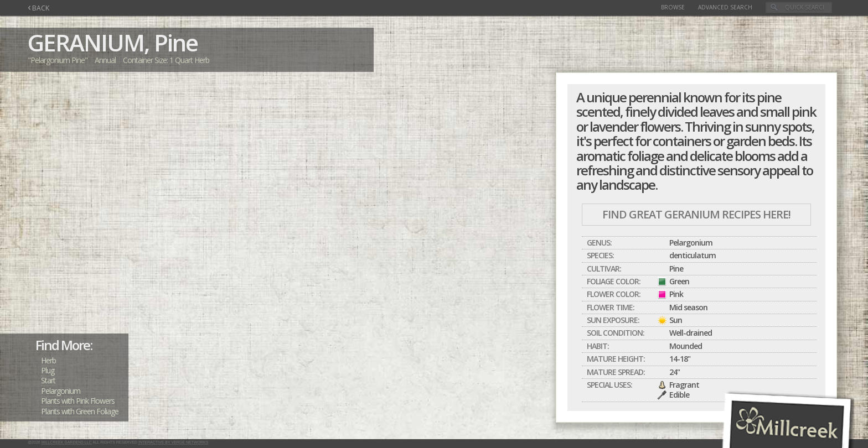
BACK (38, 8)
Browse (673, 7)
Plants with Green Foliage (80, 411)
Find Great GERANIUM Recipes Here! (696, 214)
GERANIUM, (88, 42)
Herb (48, 360)
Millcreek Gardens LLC (67, 442)
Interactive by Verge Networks (173, 442)
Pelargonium (61, 391)
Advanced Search (725, 7)
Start (48, 380)
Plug (48, 370)
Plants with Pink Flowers (78, 401)
